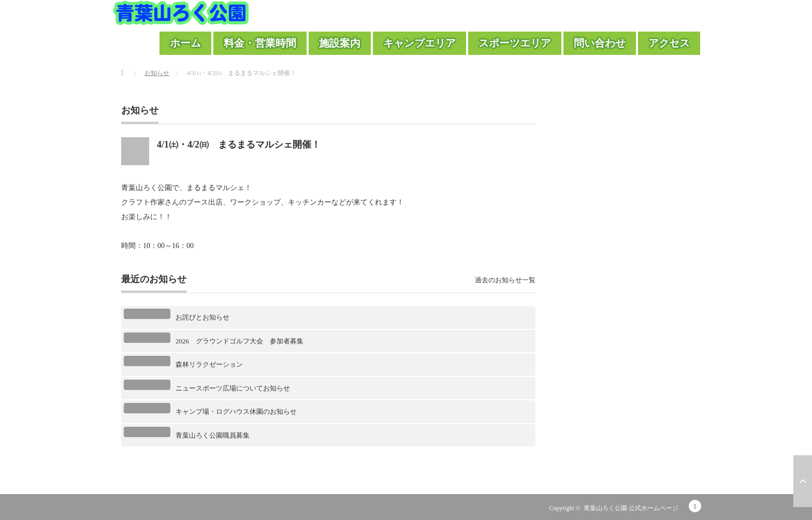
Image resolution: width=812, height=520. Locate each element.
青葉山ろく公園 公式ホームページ (631, 508)
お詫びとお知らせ (202, 317)
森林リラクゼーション (209, 364)
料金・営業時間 (260, 43)
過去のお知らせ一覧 (505, 280)
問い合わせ (600, 43)
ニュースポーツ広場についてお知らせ (233, 388)
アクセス (669, 43)
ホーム (185, 43)
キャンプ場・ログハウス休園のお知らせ (236, 411)
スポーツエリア (515, 43)
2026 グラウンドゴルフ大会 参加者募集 (240, 341)
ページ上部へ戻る (803, 481)
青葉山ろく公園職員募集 (213, 435)
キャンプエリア (419, 43)
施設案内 (340, 43)
